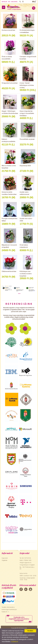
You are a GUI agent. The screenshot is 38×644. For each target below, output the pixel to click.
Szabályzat (14, 642)
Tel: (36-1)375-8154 (25, 558)
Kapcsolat (4, 2)
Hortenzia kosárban (8, 30)
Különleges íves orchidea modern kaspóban (26, 274)
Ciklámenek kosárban (9, 271)
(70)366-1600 (27, 560)
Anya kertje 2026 (25, 166)
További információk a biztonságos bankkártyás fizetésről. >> (9, 609)
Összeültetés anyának (27, 139)
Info (9, 2)
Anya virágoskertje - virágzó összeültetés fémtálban (27, 113)
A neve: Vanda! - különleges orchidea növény (27, 85)
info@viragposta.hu (25, 563)
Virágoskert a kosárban (10, 83)
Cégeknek (5, 560)
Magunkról (14, 2)
